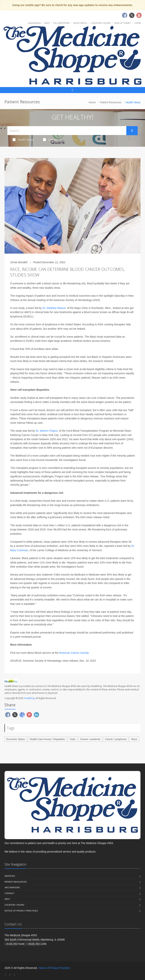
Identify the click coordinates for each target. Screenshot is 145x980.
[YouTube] (14, 975)
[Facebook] (5, 975)
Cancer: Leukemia (90, 739)
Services (10, 876)
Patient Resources (111, 102)
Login (138, 23)
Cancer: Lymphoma (116, 739)
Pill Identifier (61, 23)
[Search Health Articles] (67, 131)
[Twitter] (10, 975)
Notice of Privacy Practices (21, 911)
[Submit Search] (132, 131)
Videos (50, 140)
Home (92, 102)
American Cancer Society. (74, 653)
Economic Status (16, 739)
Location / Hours (101, 23)
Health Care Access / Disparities (47, 739)
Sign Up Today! (123, 23)
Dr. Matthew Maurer (54, 308)
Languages (34, 23)
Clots (72, 739)
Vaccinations (12, 887)
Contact (9, 893)
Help (47, 23)
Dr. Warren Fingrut (47, 431)
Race (134, 739)
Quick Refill (80, 23)
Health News (23, 140)
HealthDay (30, 698)
